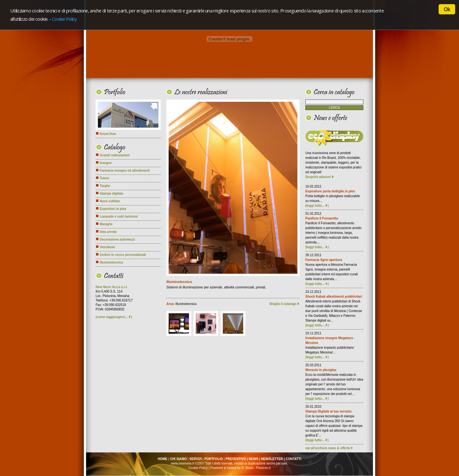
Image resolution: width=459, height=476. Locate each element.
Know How (108, 134)
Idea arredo (108, 232)
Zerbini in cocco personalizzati (123, 255)
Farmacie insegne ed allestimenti (125, 171)
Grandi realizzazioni (115, 155)
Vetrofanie (107, 247)
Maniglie (106, 224)
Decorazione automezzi (117, 239)
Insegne (106, 163)
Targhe (105, 186)
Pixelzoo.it (263, 468)
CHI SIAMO (178, 459)
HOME (163, 459)
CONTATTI (293, 459)
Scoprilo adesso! (320, 177)
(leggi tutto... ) (317, 206)
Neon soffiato (110, 201)
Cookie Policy (64, 19)
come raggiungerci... (112, 317)
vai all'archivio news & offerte (329, 448)
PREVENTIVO (236, 459)
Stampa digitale (112, 193)
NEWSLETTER (272, 459)
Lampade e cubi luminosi (119, 216)
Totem (104, 178)
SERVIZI (196, 459)
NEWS (253, 459)
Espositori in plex (113, 209)
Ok (447, 9)
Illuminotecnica (111, 262)
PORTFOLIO (214, 459)
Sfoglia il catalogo (284, 304)
